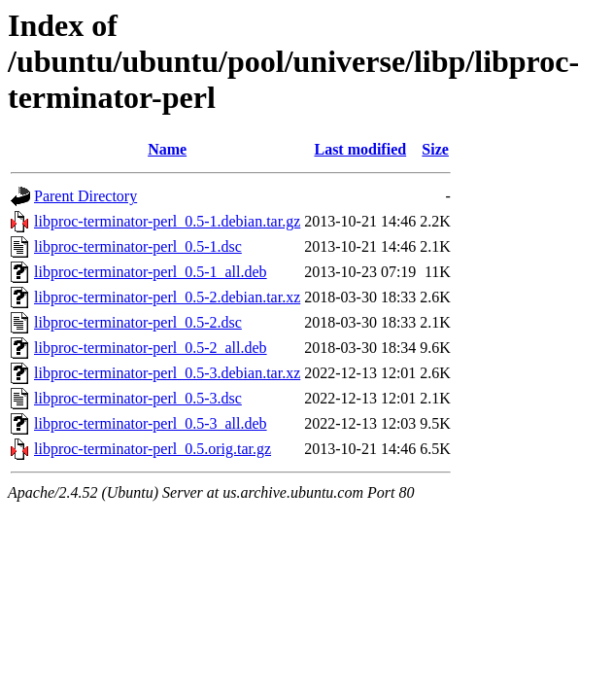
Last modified (360, 149)
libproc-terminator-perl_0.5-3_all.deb (151, 423)
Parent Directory (85, 196)
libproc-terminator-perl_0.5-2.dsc (138, 322)
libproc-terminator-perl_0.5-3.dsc (138, 398)
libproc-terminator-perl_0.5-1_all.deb (151, 272)
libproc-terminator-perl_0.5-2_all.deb (151, 348)
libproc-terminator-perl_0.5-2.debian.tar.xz (167, 297)
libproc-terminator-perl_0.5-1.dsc (138, 246)
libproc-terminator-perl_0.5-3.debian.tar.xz (167, 373)
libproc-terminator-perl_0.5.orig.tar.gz (153, 449)
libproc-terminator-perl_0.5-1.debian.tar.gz (167, 221)
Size (435, 149)
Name (167, 149)
